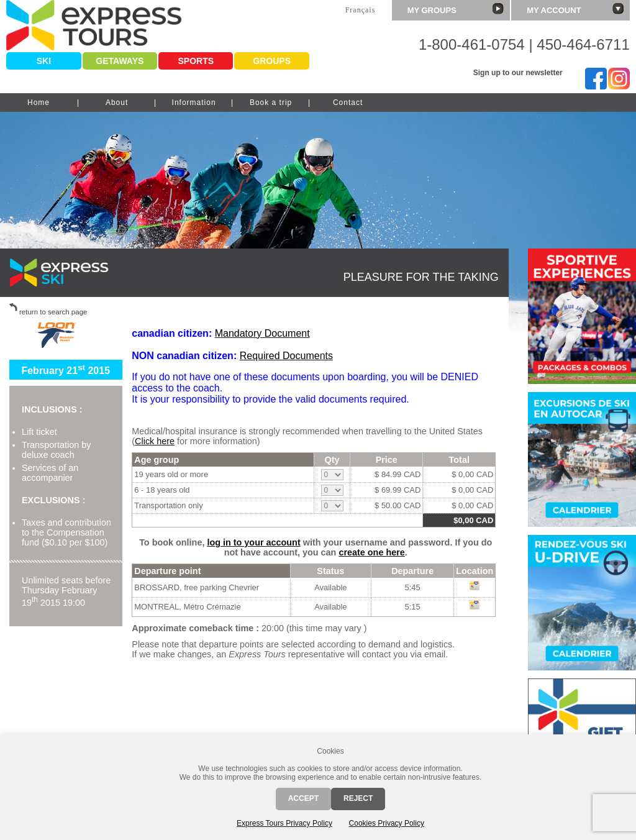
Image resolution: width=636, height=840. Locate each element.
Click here (155, 441)
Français (361, 10)
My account (575, 9)
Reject (358, 798)
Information (194, 103)
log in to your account (253, 542)
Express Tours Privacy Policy (284, 823)
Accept (303, 798)
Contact (348, 103)
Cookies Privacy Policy (387, 823)
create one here (371, 552)
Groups (272, 61)
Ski (44, 61)
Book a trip (271, 103)
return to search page (53, 312)
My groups (456, 9)
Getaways (120, 61)
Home (39, 103)
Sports (196, 61)
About (117, 103)
